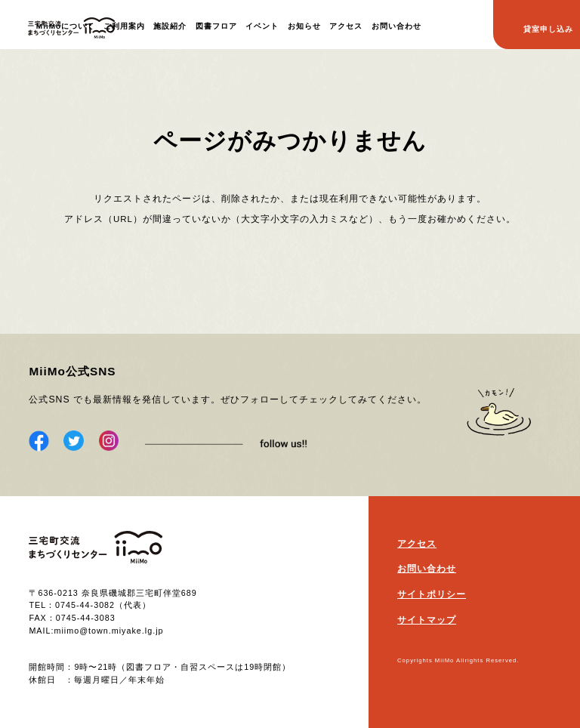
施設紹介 (170, 26)
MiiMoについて (65, 26)
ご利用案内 (124, 26)
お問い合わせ (396, 26)
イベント (262, 26)
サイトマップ (427, 620)
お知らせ (304, 26)
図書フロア (216, 26)
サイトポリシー (432, 594)
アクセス (346, 26)
